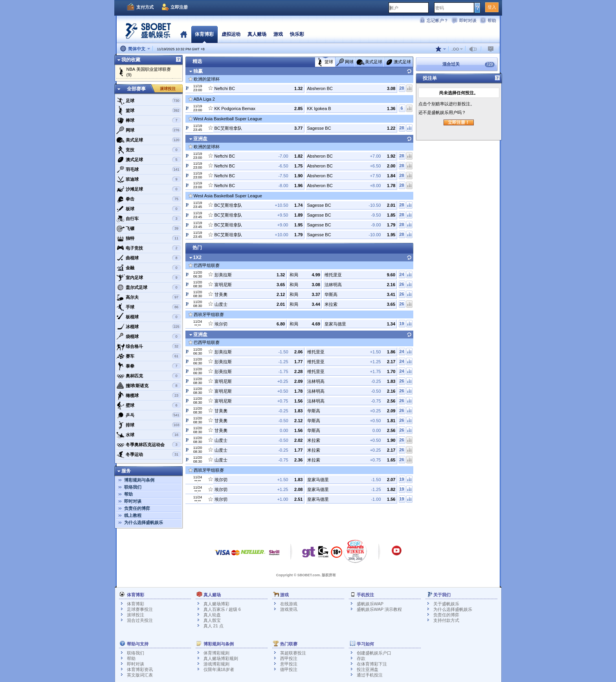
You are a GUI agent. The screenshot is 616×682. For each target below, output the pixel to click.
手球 (149, 307)
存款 (361, 658)
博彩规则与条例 (139, 480)
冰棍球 (149, 327)
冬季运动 (149, 454)
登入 (492, 7)
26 (401, 284)
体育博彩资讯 (140, 669)
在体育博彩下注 (372, 664)
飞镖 (149, 228)
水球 (149, 435)
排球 (149, 425)
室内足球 (149, 278)
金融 (149, 268)
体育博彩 (204, 34)
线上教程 (133, 515)
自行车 (149, 219)
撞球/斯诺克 (149, 386)
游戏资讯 (289, 609)
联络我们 (133, 487)
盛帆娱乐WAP (370, 604)
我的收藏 (131, 60)
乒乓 (149, 415)
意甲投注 (289, 664)
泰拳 (149, 366)
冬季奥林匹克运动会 (149, 445)
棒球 (149, 120)
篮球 (149, 110)
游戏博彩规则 (216, 664)
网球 (149, 130)
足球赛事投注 (140, 609)
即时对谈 (468, 20)
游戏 (278, 34)
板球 (149, 209)
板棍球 (149, 317)
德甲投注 (289, 669)
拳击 (149, 199)
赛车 (149, 356)
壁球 (149, 405)
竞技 (149, 150)
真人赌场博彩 (216, 604)
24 (401, 274)
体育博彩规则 (216, 653)
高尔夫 (149, 297)
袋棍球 (149, 336)
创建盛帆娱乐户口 (374, 653)
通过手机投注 (370, 675)
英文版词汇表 (140, 675)
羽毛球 (149, 169)
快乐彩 (297, 34)
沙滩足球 (149, 189)
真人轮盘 (212, 615)
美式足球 (149, 140)
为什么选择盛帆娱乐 (144, 522)
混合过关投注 (140, 620)
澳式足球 (149, 160)
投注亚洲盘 (368, 669)
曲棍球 (149, 258)
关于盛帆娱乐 (446, 604)
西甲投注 (289, 658)
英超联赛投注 (293, 653)
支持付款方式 (446, 620)
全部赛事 (136, 89)
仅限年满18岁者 (219, 669)
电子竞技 (149, 248)
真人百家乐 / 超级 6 (222, 609)
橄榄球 (149, 395)
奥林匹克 (149, 376)
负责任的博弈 (137, 508)
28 (401, 88)
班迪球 (149, 179)
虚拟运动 (231, 34)
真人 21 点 (214, 626)
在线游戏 (289, 604)
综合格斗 (149, 346)
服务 (126, 471)
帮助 (492, 20)
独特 (149, 238)
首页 (184, 34)
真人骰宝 (212, 620)
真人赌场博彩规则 (221, 658)
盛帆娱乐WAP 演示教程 (379, 609)
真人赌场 (257, 34)
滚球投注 (168, 89)
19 (401, 324)
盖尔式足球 (149, 287)
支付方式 (145, 7)
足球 (149, 101)
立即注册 (179, 7)
